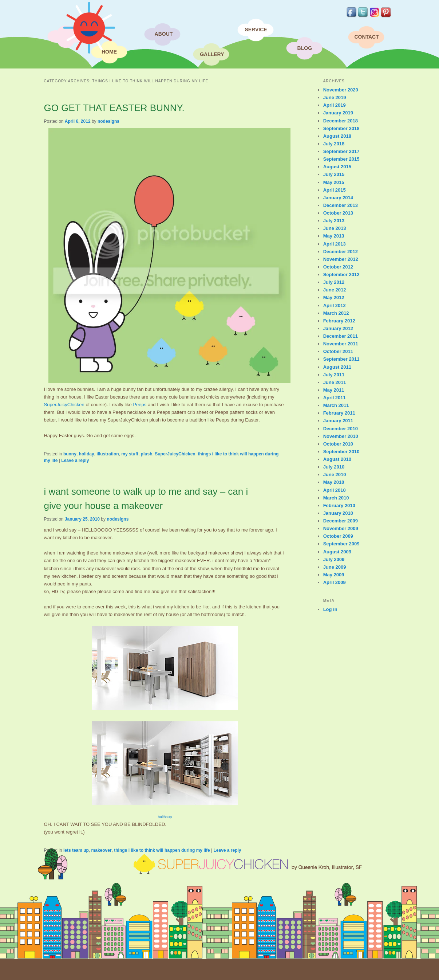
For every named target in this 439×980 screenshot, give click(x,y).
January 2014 (338, 198)
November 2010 (341, 436)
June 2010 (335, 475)
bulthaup (165, 817)
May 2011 (334, 390)
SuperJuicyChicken (64, 405)
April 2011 (335, 398)
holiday (87, 454)
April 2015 (335, 190)
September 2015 (341, 159)
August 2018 (337, 136)
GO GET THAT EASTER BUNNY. (114, 108)
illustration (108, 454)
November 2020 (341, 90)
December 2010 (341, 429)
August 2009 (337, 552)
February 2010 (339, 505)
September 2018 (341, 128)
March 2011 (336, 405)
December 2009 (341, 521)
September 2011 (341, 359)
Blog (305, 48)
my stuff (130, 454)
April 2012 (335, 305)
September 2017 (341, 151)
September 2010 (341, 452)
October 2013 (338, 213)
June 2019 (335, 97)
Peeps (140, 405)
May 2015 (334, 182)
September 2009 (341, 544)
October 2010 (338, 444)
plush (147, 454)
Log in (330, 609)
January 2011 (338, 421)
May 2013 (334, 236)
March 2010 (336, 498)
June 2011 (335, 382)
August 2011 (337, 367)
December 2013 (341, 205)
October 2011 (338, 351)
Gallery (212, 54)
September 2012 (341, 275)
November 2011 (341, 344)
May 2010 (334, 482)
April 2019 (335, 105)
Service (256, 30)
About (164, 34)
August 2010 (337, 459)
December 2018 (341, 121)
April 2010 (335, 490)
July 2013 (334, 221)
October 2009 (338, 536)
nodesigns (108, 121)
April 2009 (335, 582)
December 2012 (341, 252)
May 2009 (334, 575)
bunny (70, 454)
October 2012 (338, 267)
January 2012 (338, 328)
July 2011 (334, 375)
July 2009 (334, 559)
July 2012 (334, 282)
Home (109, 52)
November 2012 (341, 259)
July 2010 (334, 467)
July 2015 (334, 174)
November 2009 (341, 528)
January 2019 (338, 113)
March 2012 (336, 313)
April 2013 (335, 244)
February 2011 (339, 413)
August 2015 (337, 167)
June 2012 (335, 290)
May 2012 (334, 297)
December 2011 (341, 336)
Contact (366, 37)
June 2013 (335, 228)
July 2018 (334, 144)
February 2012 (339, 321)
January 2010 (338, 513)
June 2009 (335, 567)
